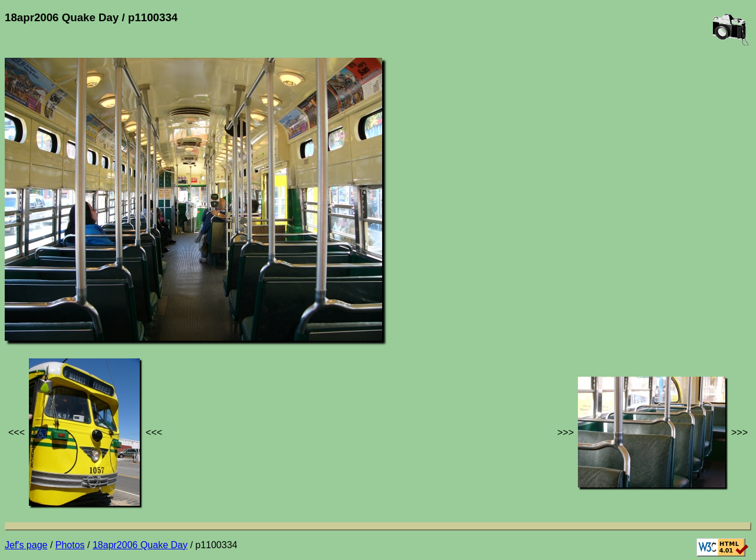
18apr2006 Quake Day (140, 545)
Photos (70, 545)
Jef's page (26, 545)
